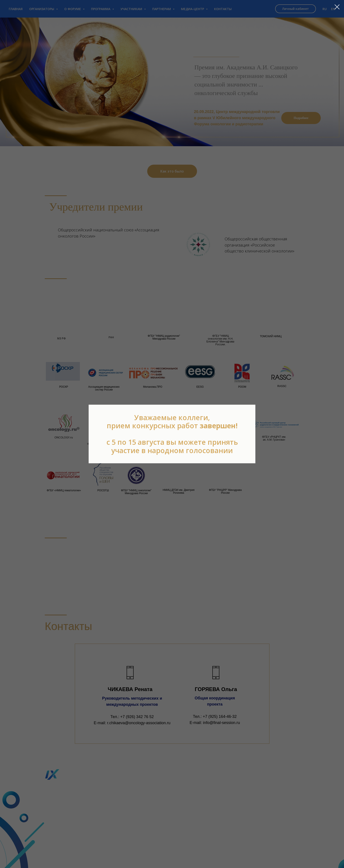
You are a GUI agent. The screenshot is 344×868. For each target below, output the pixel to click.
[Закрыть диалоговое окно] (337, 7)
